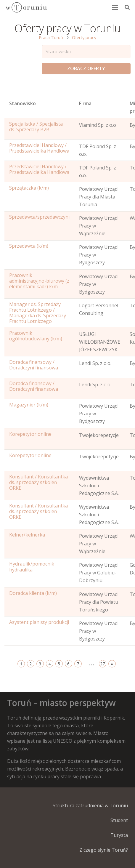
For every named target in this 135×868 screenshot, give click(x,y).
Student (119, 820)
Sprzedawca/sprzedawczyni (39, 217)
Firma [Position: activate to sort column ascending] (85, 103)
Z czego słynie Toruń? (104, 850)
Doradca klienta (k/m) (33, 593)
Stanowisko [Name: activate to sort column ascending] (22, 103)
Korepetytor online (30, 434)
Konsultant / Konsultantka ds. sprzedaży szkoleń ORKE (38, 482)
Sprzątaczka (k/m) (29, 188)
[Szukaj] (127, 7)
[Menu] (115, 7)
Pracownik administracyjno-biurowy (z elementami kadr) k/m (39, 281)
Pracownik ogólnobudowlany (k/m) (36, 336)
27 (102, 664)
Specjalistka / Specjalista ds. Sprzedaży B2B (36, 127)
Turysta (119, 835)
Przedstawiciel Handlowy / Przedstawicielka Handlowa (39, 148)
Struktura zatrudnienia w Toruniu (90, 805)
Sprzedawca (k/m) (29, 246)
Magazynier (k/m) (29, 405)
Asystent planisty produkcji (39, 622)
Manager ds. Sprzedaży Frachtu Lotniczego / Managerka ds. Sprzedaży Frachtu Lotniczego (38, 313)
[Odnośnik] (26, 7)
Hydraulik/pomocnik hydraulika (32, 567)
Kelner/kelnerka (27, 535)
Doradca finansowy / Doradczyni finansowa (34, 365)
